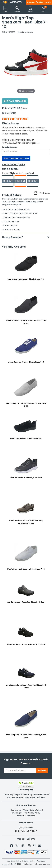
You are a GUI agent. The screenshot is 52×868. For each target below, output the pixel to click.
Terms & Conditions (26, 816)
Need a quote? (10, 169)
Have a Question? (14, 237)
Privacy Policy (34, 813)
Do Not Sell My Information (35, 861)
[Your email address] (20, 770)
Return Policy (36, 810)
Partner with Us (32, 797)
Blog (43, 797)
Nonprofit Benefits (22, 795)
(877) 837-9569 (43, 2)
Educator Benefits (41, 795)
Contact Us (16, 810)
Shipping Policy (19, 813)
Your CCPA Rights (14, 861)
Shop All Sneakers (15, 101)
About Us (7, 795)
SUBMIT (42, 770)
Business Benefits (15, 797)
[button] (30, 9)
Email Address (9, 147)
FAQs (25, 810)
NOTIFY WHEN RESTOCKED (16, 158)
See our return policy (14, 165)
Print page (45, 193)
